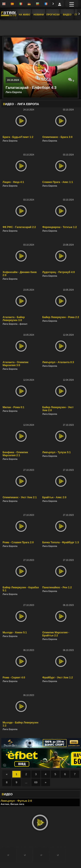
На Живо (24, 15)
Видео (67, 15)
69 (36, 782)
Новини (39, 15)
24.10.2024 (13, 80)
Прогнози (53, 15)
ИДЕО (7, 794)
